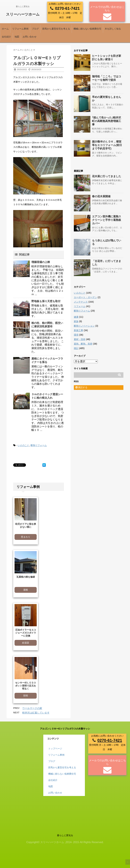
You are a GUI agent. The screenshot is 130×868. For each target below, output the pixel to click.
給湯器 (26, 643)
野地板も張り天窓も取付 (46, 301)
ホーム (5, 29)
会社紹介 (6, 37)
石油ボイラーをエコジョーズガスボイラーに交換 (26, 633)
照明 (26, 696)
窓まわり (26, 537)
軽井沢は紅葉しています (36, 713)
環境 (76, 335)
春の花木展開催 (101, 196)
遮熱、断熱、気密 (83, 344)
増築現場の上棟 (41, 262)
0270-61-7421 (67, 8)
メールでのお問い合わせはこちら (107, 9)
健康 (76, 317)
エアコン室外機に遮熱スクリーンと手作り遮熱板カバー (107, 220)
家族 (76, 321)
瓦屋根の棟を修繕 (26, 577)
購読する (81, 387)
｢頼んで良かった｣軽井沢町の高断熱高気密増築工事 (107, 121)
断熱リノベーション (84, 326)
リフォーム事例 (20, 29)
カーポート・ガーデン (85, 297)
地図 (17, 37)
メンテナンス (81, 302)
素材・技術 (80, 339)
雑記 (76, 348)
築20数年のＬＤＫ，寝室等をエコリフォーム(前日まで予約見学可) (107, 145)
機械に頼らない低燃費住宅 (87, 29)
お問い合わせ (30, 37)
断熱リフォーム (39, 445)
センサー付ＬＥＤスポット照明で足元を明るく (26, 686)
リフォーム (80, 306)
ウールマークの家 (32, 708)
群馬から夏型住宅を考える (56, 29)
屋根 (26, 590)
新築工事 (78, 330)
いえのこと (23, 445)
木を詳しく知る (113, 29)
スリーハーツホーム (23, 14)
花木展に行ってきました (107, 176)
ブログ (35, 29)
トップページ (55, 749)
